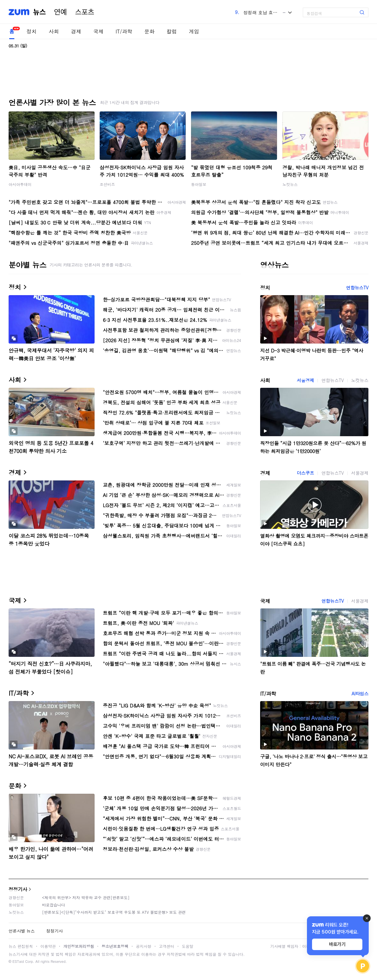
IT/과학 (124, 31)
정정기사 (18, 889)
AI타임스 (360, 693)
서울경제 (305, 380)
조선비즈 (107, 184)
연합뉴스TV (357, 288)
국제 (98, 31)
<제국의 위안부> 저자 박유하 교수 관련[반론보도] (86, 897)
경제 (76, 31)
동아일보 (199, 184)
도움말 (188, 946)
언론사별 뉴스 (22, 931)
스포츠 (85, 12)
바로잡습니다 (53, 905)
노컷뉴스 (290, 184)
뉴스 (39, 12)
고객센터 (167, 946)
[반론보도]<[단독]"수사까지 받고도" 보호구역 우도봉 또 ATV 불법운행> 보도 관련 (114, 912)
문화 (149, 31)
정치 (32, 31)
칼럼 (172, 31)
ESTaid (18, 961)
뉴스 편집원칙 (21, 946)
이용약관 (48, 946)
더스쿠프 (305, 473)
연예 (60, 12)
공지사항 (144, 946)
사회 (54, 31)
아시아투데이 (20, 184)
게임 (194, 31)
